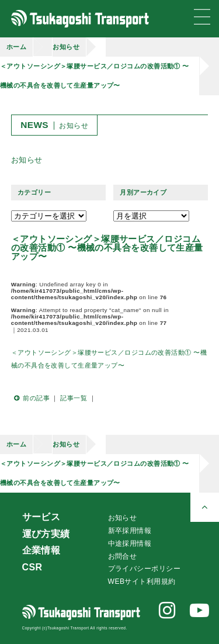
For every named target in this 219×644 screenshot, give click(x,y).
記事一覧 (74, 398)
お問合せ (123, 556)
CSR (32, 567)
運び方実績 (46, 534)
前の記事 (30, 398)
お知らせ (66, 47)
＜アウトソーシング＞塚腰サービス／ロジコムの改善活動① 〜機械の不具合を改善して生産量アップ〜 (95, 76)
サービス (41, 517)
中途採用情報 (130, 543)
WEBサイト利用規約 (142, 581)
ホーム (16, 47)
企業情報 (41, 550)
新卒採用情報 (130, 531)
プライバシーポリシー (144, 569)
